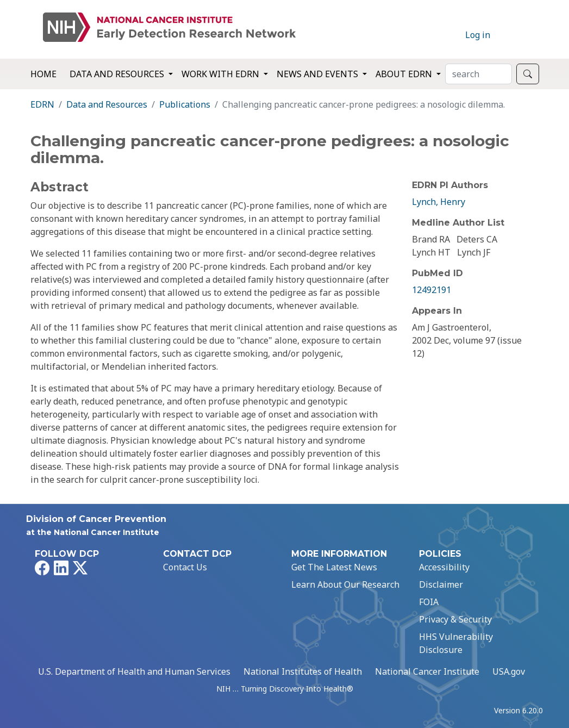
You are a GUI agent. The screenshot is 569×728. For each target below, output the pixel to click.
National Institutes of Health (303, 671)
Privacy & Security (455, 619)
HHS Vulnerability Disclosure (456, 643)
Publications (185, 104)
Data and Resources (107, 104)
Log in (478, 35)
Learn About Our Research (345, 584)
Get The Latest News (334, 567)
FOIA (429, 602)
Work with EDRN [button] (221, 74)
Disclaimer (441, 584)
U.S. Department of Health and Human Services (134, 671)
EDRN (42, 104)
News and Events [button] (318, 74)
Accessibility (444, 567)
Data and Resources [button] (118, 74)
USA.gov (509, 671)
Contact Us (185, 567)
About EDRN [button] (405, 74)
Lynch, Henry (439, 202)
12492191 (432, 290)
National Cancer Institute (427, 671)
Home (43, 74)
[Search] (479, 74)
